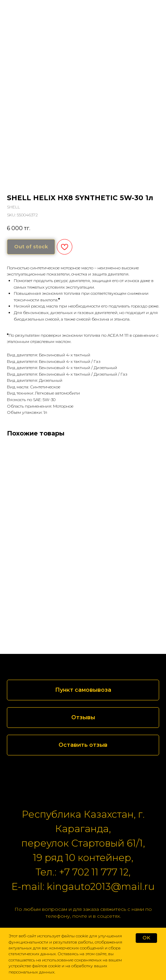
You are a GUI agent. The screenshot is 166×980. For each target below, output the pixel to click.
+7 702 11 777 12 (94, 872)
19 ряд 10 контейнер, (83, 858)
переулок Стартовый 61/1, (83, 843)
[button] (83, 718)
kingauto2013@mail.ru (101, 886)
